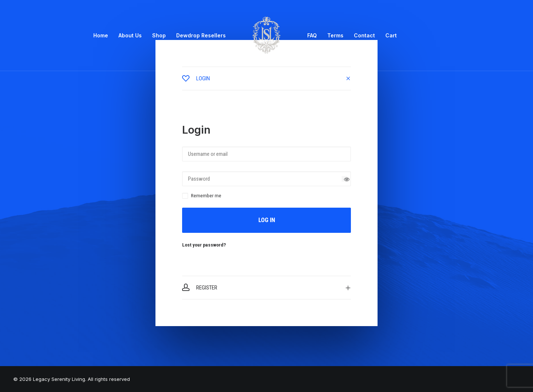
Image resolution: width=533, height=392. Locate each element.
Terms (335, 35)
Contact (364, 35)
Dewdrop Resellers (201, 35)
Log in (267, 220)
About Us (130, 35)
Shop (159, 35)
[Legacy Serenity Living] (266, 36)
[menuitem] (101, 36)
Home (101, 35)
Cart (391, 35)
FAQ (312, 35)
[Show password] (344, 179)
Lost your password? (204, 245)
